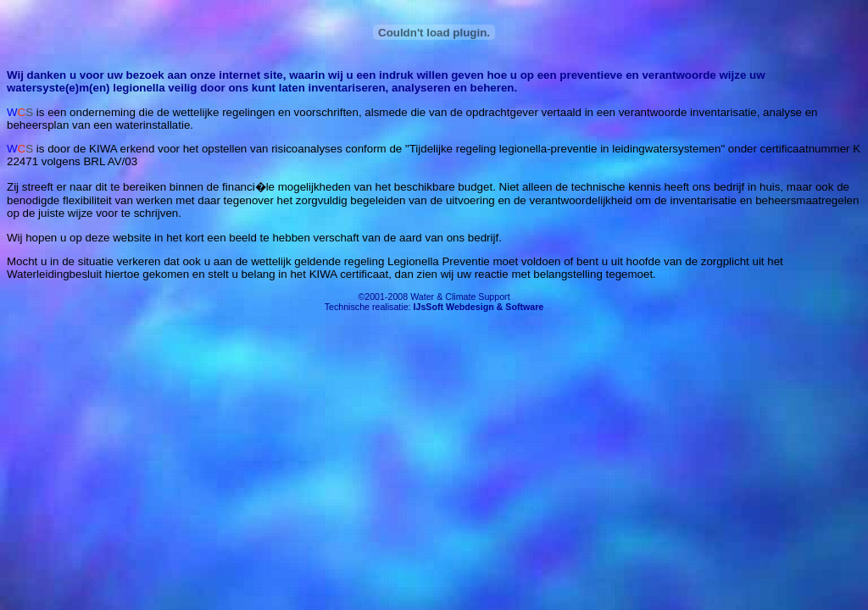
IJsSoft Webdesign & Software (479, 307)
